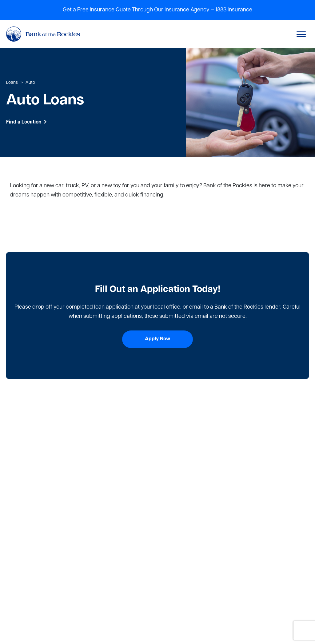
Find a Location (27, 122)
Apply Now (157, 339)
